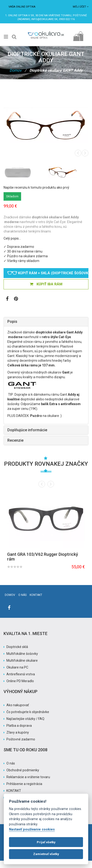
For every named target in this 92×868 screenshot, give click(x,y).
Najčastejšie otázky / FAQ (25, 719)
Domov (16, 70)
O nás (22, 595)
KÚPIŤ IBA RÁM (46, 284)
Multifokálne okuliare (22, 660)
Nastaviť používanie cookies (32, 829)
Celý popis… (12, 238)
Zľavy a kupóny (18, 732)
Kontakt (36, 595)
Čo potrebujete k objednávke (28, 712)
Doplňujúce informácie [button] (27, 430)
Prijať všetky (46, 842)
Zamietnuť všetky (46, 854)
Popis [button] (12, 322)
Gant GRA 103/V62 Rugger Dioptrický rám (43, 557)
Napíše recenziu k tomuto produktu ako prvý (36, 187)
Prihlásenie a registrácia (24, 784)
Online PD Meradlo (20, 681)
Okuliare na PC (17, 667)
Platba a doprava (19, 726)
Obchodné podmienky (23, 770)
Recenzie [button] (15, 440)
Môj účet (81, 7)
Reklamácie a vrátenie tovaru (28, 777)
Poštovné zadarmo (21, 739)
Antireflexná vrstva (21, 674)
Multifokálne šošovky (22, 654)
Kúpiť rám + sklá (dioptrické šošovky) (48, 273)
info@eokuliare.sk (44, 19)
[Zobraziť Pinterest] (16, 299)
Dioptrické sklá (17, 647)
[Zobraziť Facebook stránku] (7, 299)
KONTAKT (14, 791)
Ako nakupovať (18, 705)
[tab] (46, 322)
